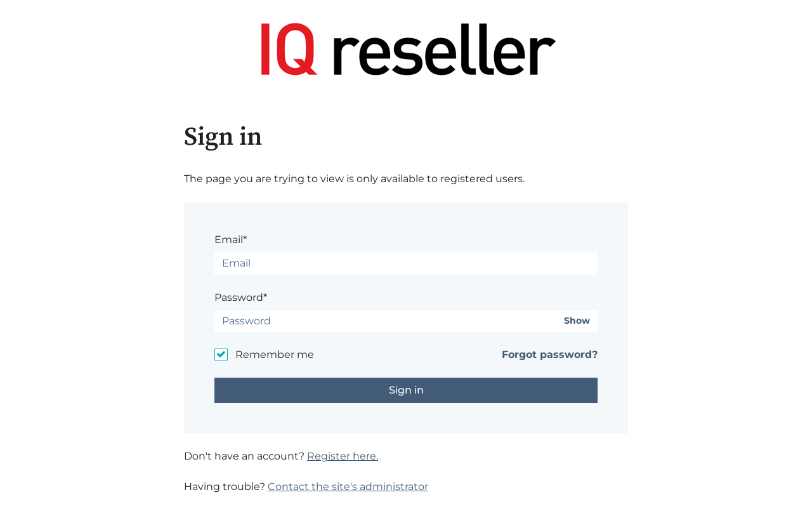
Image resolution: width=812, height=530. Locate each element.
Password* (241, 297)
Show (577, 321)
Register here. (343, 456)
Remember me (275, 354)
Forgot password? (550, 354)
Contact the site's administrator (348, 487)
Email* (231, 240)
